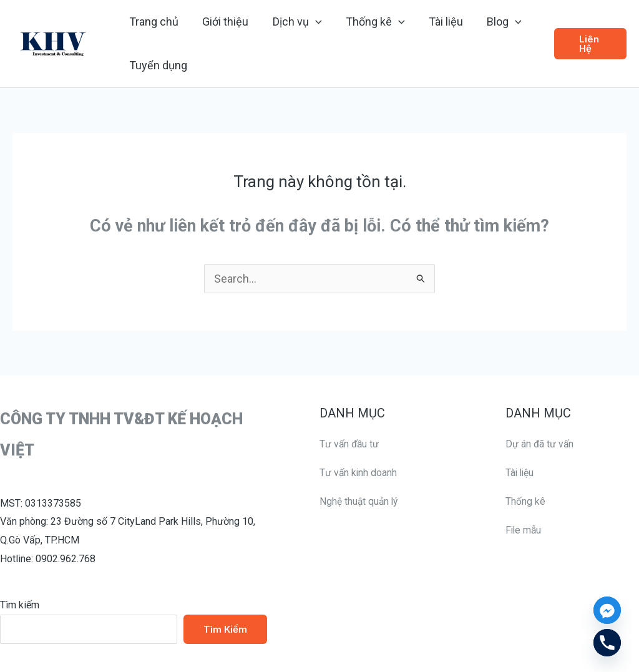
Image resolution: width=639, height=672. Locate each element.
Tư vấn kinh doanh (359, 472)
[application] (312, 22)
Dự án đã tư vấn (540, 444)
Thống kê (525, 501)
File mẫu (524, 529)
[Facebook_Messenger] (607, 610)
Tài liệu (520, 472)
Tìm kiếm (20, 605)
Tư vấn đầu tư (350, 444)
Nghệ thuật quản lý (360, 501)
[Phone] (607, 643)
